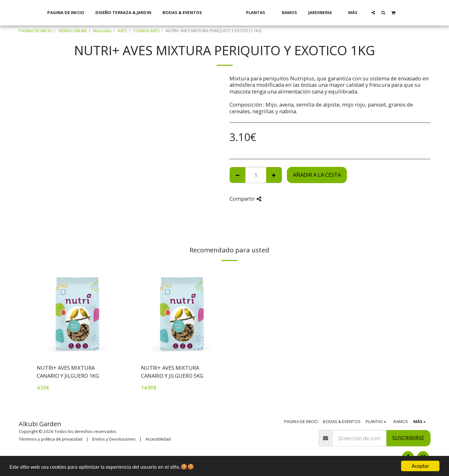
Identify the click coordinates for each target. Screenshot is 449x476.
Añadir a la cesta (317, 175)
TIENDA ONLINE (73, 31)
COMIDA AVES (146, 31)
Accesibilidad (158, 439)
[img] (78, 313)
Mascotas (102, 31)
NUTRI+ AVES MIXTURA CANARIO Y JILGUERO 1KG (68, 372)
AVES (122, 31)
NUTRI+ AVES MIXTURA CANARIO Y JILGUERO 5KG (172, 372)
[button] (382, 12)
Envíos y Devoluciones (114, 439)
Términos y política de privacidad (51, 439)
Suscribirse (408, 438)
